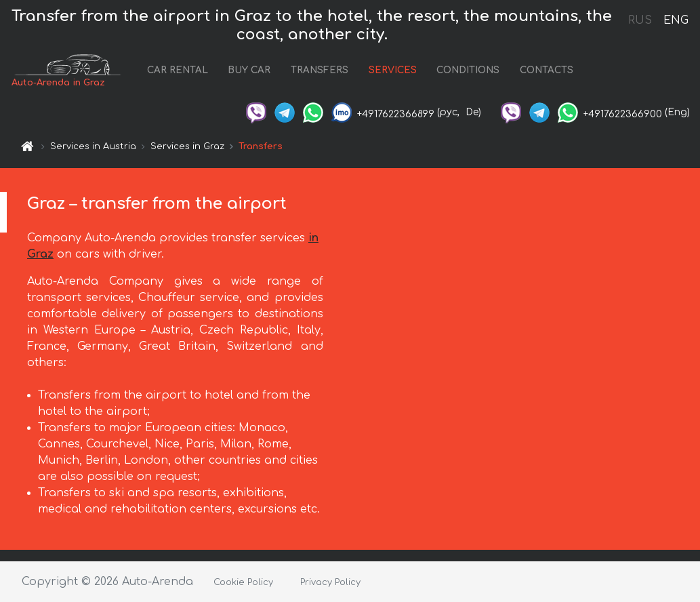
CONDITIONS (468, 70)
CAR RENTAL (178, 70)
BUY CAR (249, 70)
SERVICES (393, 70)
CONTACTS (547, 70)
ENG (676, 20)
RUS (640, 20)
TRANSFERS (320, 70)
